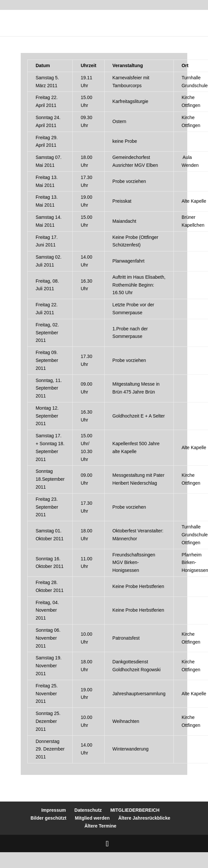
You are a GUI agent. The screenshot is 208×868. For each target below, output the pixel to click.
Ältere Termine (101, 826)
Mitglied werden (92, 818)
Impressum (53, 810)
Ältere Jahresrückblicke (144, 818)
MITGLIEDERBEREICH (135, 810)
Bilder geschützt (49, 818)
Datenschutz (88, 810)
